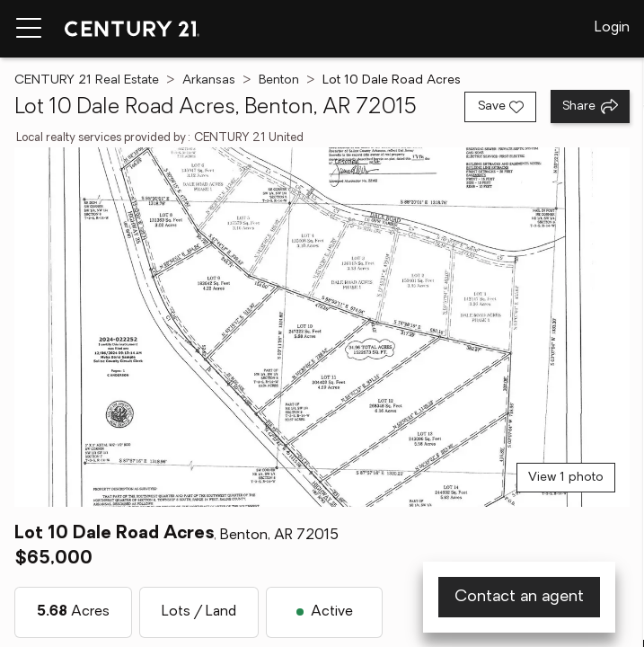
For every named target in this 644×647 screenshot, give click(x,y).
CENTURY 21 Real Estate (87, 80)
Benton (279, 80)
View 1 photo (566, 478)
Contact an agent (519, 597)
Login (612, 28)
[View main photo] (322, 327)
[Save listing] (500, 107)
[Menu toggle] (29, 29)
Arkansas (209, 80)
